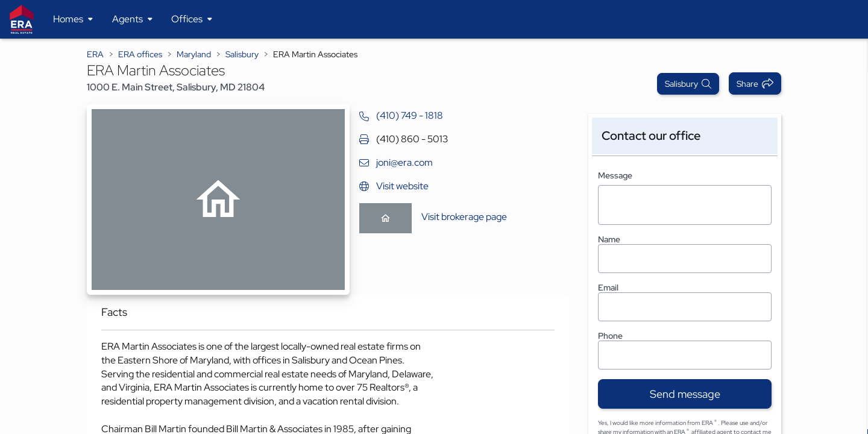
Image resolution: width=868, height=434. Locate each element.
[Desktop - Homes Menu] (73, 19)
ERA (95, 54)
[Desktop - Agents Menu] (132, 19)
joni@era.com (404, 162)
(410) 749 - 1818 (410, 115)
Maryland (194, 54)
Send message (685, 394)
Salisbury (242, 54)
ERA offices (140, 54)
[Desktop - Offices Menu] (192, 19)
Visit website (402, 186)
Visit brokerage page (464, 217)
